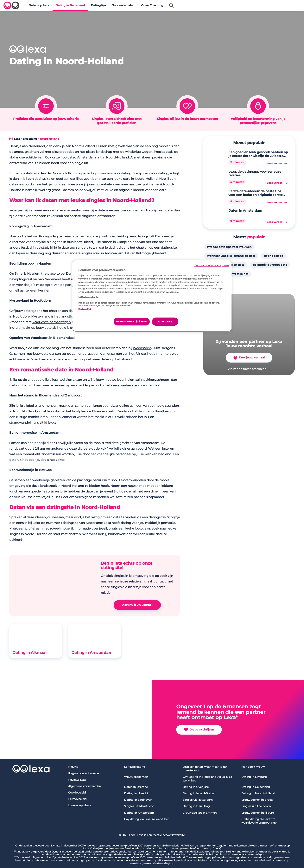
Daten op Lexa (39, 5)
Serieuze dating (135, 767)
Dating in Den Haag (196, 806)
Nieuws (73, 767)
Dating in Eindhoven (138, 800)
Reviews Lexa (77, 780)
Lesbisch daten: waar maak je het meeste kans (205, 769)
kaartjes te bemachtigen (52, 322)
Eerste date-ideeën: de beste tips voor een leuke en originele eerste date (256, 193)
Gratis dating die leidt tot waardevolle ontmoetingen (260, 821)
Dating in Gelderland (256, 787)
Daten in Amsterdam (245, 211)
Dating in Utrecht (136, 793)
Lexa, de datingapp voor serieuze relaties (255, 173)
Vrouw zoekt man (136, 777)
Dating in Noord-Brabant (200, 793)
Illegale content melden (84, 773)
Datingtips (98, 5)
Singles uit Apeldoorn (256, 806)
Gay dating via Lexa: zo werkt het (146, 819)
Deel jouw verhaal (249, 358)
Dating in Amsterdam (92, 653)
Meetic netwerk (163, 835)
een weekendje (125, 385)
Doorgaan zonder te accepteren (212, 265)
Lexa (17, 139)
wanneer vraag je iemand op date (231, 256)
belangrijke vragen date (270, 265)
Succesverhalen (123, 5)
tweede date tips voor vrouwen (229, 247)
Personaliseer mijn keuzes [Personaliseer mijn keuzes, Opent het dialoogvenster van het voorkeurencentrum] (132, 321)
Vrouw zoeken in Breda (257, 800)
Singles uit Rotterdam (198, 800)
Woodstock (142, 348)
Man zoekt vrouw (253, 767)
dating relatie (274, 256)
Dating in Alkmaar (30, 653)
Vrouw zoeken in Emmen (200, 813)
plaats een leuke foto (125, 528)
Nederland (30, 139)
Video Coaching (152, 5)
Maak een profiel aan (25, 528)
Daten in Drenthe (136, 787)
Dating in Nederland (70, 5)
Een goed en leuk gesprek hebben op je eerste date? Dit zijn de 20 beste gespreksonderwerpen (258, 154)
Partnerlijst (85, 309)
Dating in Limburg (254, 777)
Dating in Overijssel (196, 787)
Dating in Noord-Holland (258, 793)
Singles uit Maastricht (139, 806)
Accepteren (165, 321)
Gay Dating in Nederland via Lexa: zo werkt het (207, 779)
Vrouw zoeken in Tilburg (258, 813)
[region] (152, 296)
